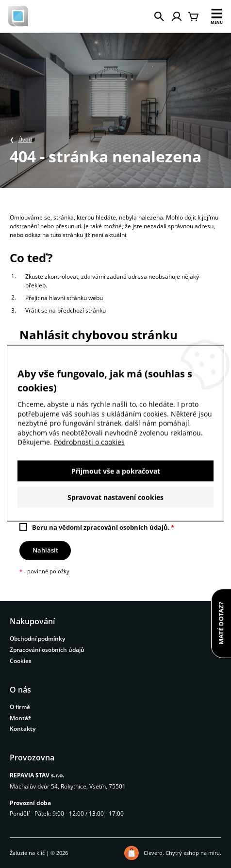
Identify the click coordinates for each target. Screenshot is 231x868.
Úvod (25, 139)
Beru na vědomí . (101, 527)
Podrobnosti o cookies (89, 445)
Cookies (21, 661)
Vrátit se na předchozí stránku (66, 310)
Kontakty (23, 729)
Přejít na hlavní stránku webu (64, 298)
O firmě (20, 707)
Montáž (20, 718)
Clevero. (154, 853)
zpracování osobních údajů (126, 527)
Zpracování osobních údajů (47, 650)
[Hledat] (159, 16)
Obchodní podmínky (37, 639)
